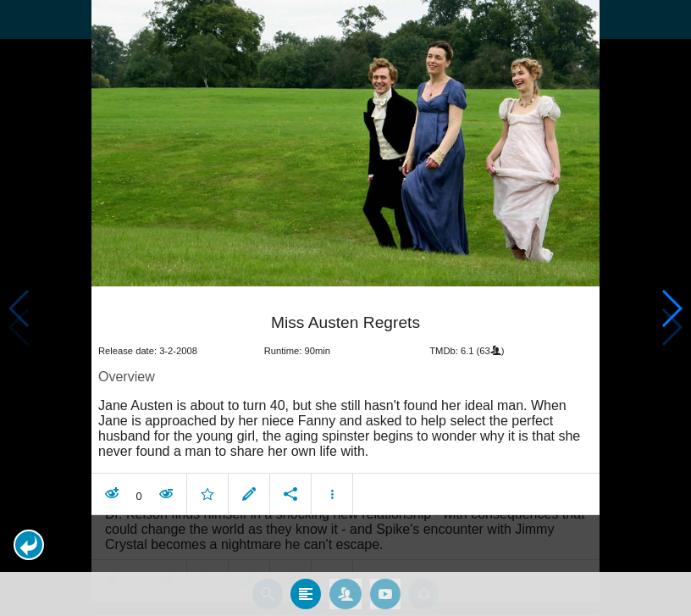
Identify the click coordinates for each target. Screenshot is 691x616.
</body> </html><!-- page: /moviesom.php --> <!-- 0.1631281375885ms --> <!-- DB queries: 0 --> (345, 308)
